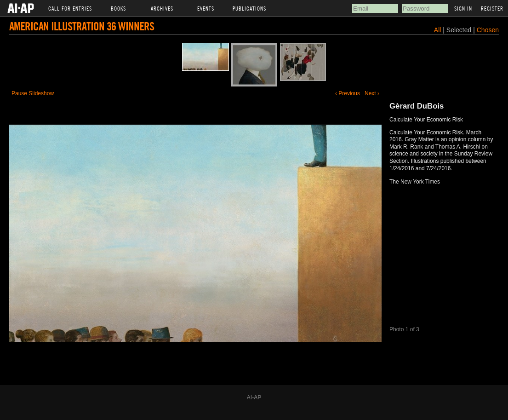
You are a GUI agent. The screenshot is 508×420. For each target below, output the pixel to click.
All (438, 30)
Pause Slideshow (33, 93)
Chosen (488, 30)
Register (492, 8)
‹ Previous (348, 93)
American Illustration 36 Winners (82, 26)
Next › (372, 93)
